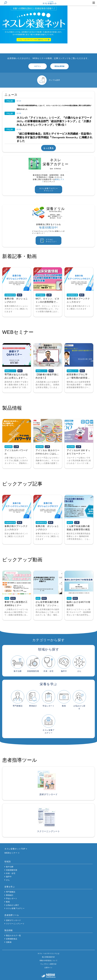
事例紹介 (10, 895)
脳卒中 (9, 877)
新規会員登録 (60, 66)
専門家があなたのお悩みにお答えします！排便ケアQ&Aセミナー (16, 376)
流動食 (9, 942)
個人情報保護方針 (48, 957)
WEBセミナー (11, 853)
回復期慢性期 (12, 870)
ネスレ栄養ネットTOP (15, 849)
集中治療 (10, 867)
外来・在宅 (11, 873)
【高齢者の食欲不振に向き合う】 (47, 376)
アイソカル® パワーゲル (16, 452)
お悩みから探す (13, 905)
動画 (8, 902)
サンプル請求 (54, 80)
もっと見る (48, 148)
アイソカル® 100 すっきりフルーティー (78, 452)
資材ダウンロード (13, 920)
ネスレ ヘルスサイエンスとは (48, 953)
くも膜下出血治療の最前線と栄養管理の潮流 (78, 528)
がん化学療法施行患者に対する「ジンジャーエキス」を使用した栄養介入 (47, 604)
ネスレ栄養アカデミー (15, 908)
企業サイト (48, 968)
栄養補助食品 (12, 939)
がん (8, 880)
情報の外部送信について (49, 960)
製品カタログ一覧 (13, 936)
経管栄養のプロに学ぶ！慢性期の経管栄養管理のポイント (78, 376)
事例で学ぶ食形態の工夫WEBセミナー (16, 604)
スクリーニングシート (15, 924)
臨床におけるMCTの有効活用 (78, 604)
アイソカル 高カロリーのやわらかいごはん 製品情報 (48, 452)
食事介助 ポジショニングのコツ (16, 300)
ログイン (38, 66)
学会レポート (12, 898)
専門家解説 (11, 892)
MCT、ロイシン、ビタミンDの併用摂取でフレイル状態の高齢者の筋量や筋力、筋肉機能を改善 (47, 300)
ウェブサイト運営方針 (48, 964)
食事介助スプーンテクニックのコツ (78, 300)
